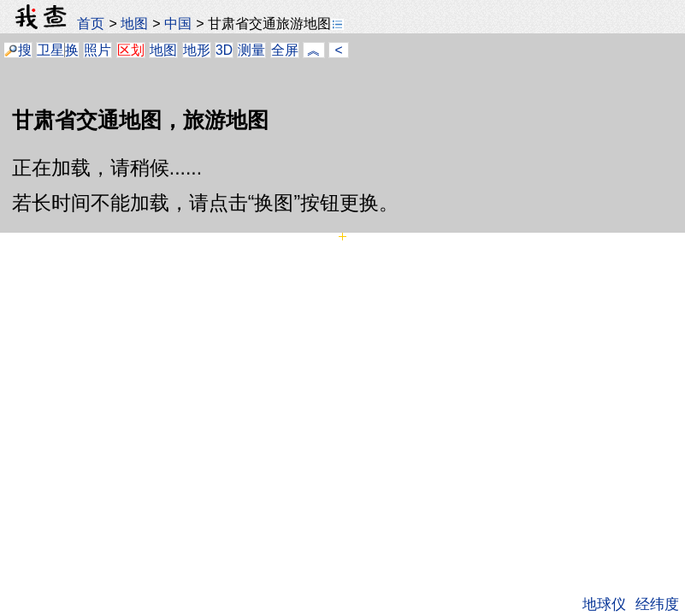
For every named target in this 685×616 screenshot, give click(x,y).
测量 (251, 50)
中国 (178, 23)
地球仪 (604, 604)
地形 (197, 50)
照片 (97, 50)
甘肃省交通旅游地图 (276, 23)
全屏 (285, 50)
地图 (134, 23)
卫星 (50, 50)
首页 (91, 23)
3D (224, 50)
